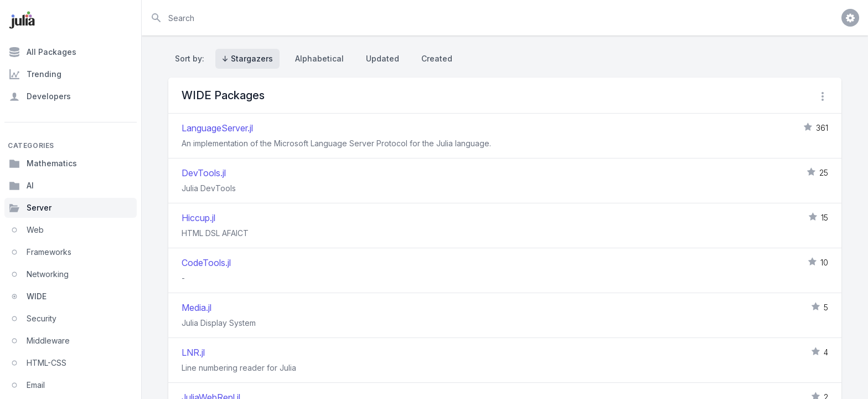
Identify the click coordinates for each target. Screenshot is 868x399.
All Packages (43, 52)
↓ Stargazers (247, 58)
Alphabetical (319, 58)
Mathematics (43, 163)
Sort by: (192, 58)
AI (21, 186)
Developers (40, 96)
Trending (35, 74)
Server (30, 208)
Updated (383, 58)
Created (437, 58)
